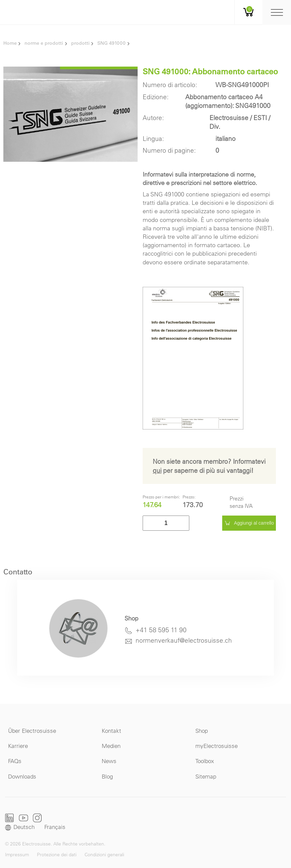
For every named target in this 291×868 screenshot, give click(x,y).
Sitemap (206, 776)
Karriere (18, 746)
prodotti (80, 43)
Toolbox (205, 761)
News (109, 761)
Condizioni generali (104, 855)
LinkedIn (10, 818)
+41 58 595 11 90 (161, 630)
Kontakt (111, 731)
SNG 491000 (111, 43)
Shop (202, 731)
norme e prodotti (44, 43)
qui (157, 470)
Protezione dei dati (57, 855)
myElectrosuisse (216, 746)
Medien (111, 746)
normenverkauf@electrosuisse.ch (184, 640)
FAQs (15, 761)
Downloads (22, 776)
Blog (107, 776)
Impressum (17, 855)
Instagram (37, 818)
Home (10, 43)
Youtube (23, 818)
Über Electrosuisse (32, 731)
